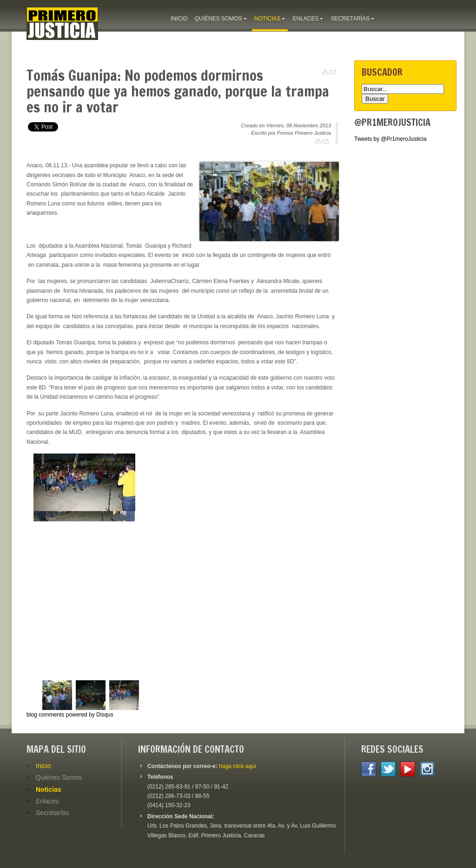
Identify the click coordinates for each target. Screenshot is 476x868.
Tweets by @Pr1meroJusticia (390, 139)
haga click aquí (238, 766)
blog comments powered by (70, 715)
